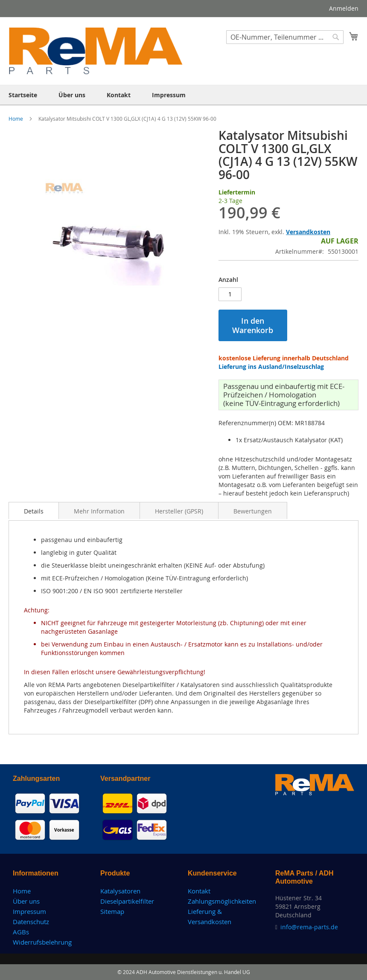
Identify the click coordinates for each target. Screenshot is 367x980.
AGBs (21, 932)
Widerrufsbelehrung (42, 942)
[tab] (34, 510)
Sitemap (112, 911)
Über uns (26, 901)
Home (16, 119)
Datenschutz (31, 922)
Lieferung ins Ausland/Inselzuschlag (271, 367)
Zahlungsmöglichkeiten (222, 901)
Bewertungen (253, 511)
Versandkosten (308, 232)
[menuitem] (23, 95)
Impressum (29, 911)
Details (34, 511)
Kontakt (199, 891)
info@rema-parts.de (309, 927)
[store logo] (96, 51)
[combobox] (285, 37)
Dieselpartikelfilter (127, 901)
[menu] (183, 95)
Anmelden (344, 8)
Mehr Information (99, 511)
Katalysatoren (120, 891)
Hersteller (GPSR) (179, 511)
